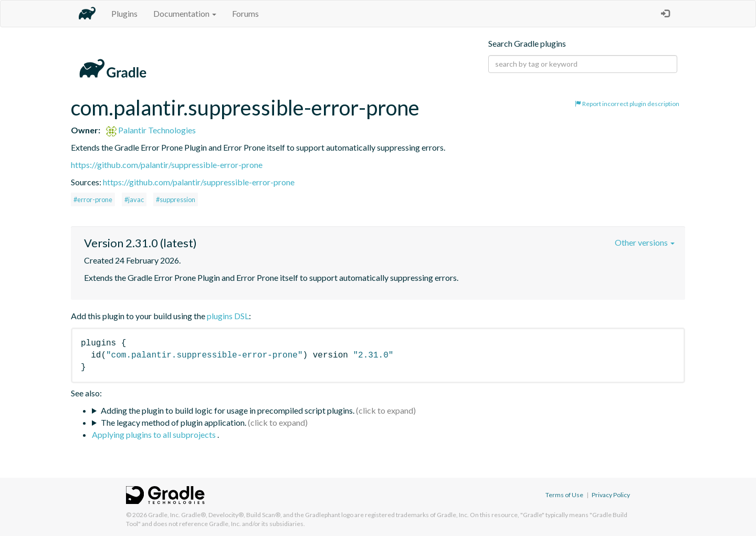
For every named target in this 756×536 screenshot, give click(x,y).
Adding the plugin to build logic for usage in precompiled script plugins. (228, 410)
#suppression (176, 199)
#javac (134, 199)
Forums (245, 13)
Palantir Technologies (151, 130)
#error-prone (93, 199)
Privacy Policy (611, 495)
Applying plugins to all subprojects (155, 434)
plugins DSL (228, 316)
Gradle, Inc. (164, 515)
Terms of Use (564, 495)
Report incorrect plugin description (627, 104)
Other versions (645, 242)
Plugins (124, 13)
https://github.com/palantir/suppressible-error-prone (167, 165)
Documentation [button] (185, 13)
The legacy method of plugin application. (174, 422)
